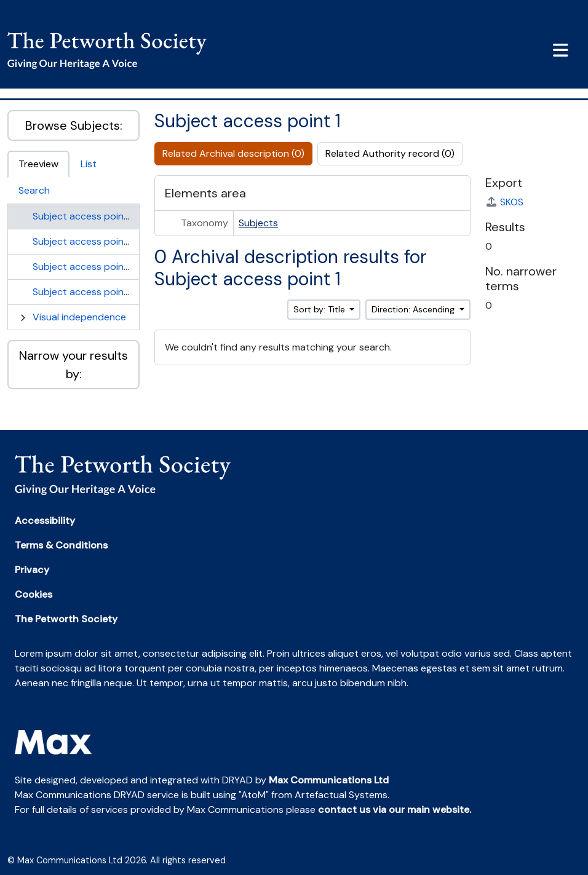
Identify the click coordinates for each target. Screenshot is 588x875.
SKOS (504, 202)
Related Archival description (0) (233, 153)
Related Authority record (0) (390, 153)
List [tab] (89, 164)
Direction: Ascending (414, 309)
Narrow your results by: (73, 365)
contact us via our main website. (395, 810)
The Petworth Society (66, 619)
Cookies (34, 594)
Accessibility (45, 521)
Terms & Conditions (61, 545)
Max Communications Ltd (329, 780)
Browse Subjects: (74, 125)
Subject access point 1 (83, 216)
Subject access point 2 (84, 241)
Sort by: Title (320, 309)
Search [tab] (34, 190)
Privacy (32, 570)
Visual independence (79, 317)
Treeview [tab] (38, 164)
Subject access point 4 (85, 292)
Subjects (258, 223)
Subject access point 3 (84, 267)
